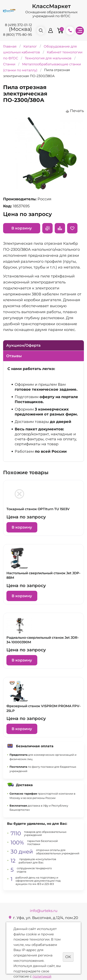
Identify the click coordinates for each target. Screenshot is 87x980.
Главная (10, 46)
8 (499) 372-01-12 (18, 25)
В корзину (22, 228)
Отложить (72, 228)
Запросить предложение (47, 228)
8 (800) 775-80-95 (18, 35)
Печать (77, 111)
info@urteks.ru (44, 911)
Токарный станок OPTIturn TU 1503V (38, 509)
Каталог (30, 46)
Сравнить (60, 228)
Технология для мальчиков (48, 58)
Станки (9, 64)
